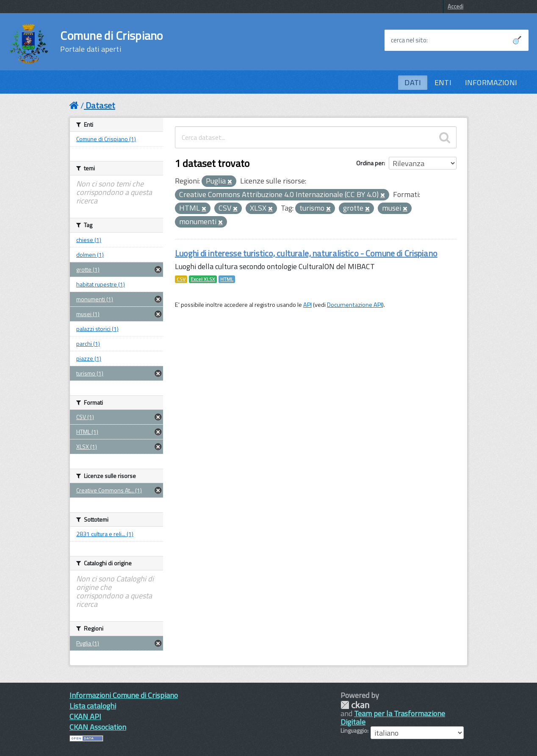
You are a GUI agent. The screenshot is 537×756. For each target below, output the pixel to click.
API (307, 305)
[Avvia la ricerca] (517, 40)
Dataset (100, 105)
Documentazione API (354, 305)
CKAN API (85, 716)
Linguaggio (354, 731)
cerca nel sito (409, 40)
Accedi (455, 6)
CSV (181, 279)
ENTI (443, 82)
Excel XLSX (203, 279)
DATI (413, 82)
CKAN (355, 705)
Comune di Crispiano (111, 42)
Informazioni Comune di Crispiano (124, 695)
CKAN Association (98, 727)
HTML (227, 279)
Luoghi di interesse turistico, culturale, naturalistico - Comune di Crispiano (306, 253)
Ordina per (370, 163)
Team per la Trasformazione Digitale (393, 718)
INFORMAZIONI (491, 82)
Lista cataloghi (93, 706)
